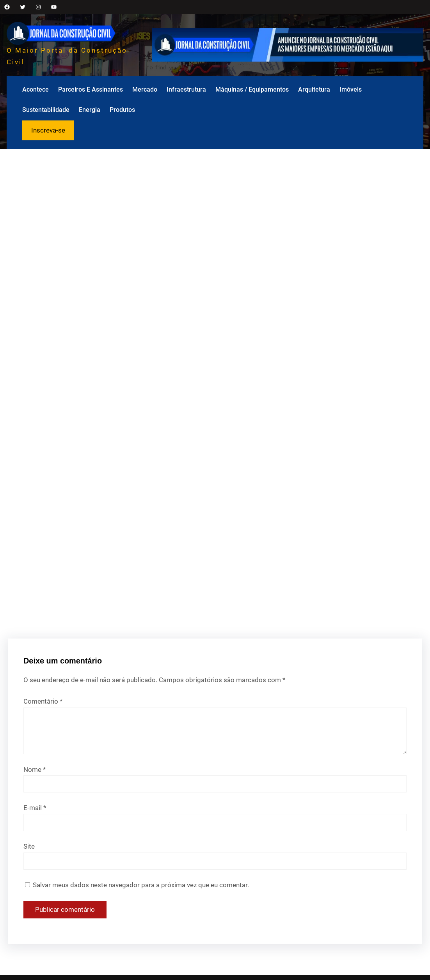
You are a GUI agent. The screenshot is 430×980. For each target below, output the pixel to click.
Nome (35, 769)
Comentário (43, 701)
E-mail (35, 808)
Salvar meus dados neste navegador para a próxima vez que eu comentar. (141, 885)
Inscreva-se (48, 130)
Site (29, 846)
